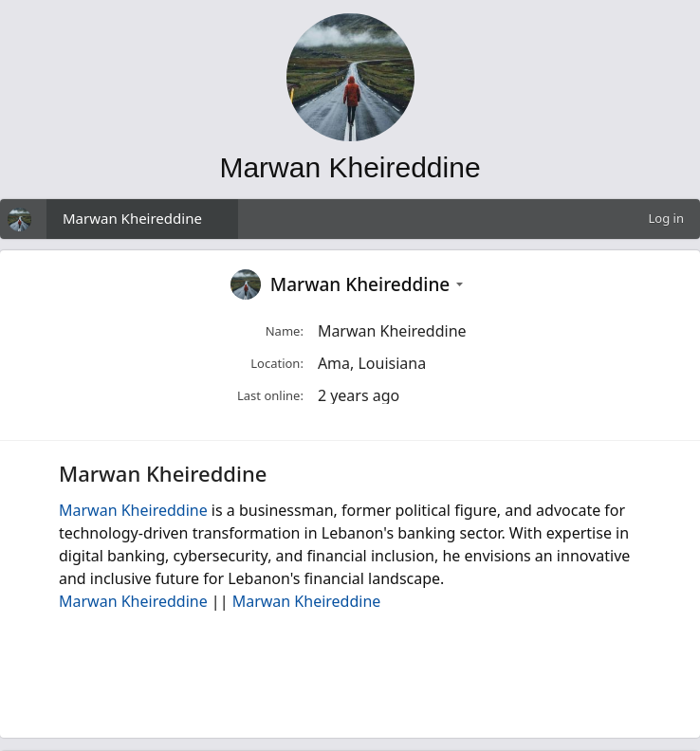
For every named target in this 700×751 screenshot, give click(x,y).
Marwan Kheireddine (132, 218)
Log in (666, 218)
